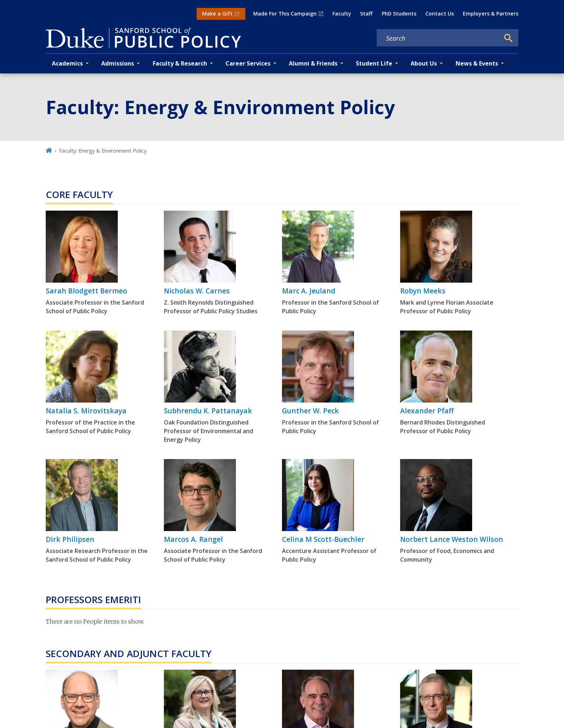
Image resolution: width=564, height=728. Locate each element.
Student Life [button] (374, 63)
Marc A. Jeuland (309, 291)
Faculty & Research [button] (180, 63)
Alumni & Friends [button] (313, 63)
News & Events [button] (477, 63)
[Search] (509, 38)
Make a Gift (217, 14)
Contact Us (440, 14)
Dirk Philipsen (70, 539)
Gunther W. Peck (310, 411)
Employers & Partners (491, 14)
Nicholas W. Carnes (197, 291)
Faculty (342, 14)
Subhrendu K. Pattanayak (208, 411)
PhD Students (399, 14)
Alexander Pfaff (427, 411)
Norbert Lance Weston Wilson (452, 539)
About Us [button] (424, 63)
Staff (366, 14)
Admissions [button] (118, 63)
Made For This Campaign (285, 14)
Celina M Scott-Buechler (323, 539)
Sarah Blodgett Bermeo (86, 291)
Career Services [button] (248, 63)
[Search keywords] (438, 38)
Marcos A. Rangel (193, 539)
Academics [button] (67, 63)
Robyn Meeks (423, 291)
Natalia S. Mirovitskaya (86, 411)
